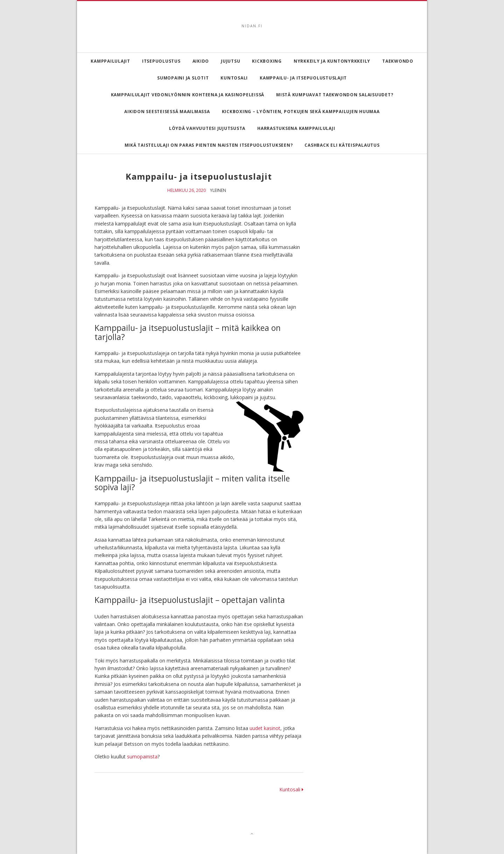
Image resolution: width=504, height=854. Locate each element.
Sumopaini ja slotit (183, 78)
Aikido (201, 61)
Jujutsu (230, 61)
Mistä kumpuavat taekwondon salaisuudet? (335, 95)
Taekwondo (398, 61)
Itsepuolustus (161, 61)
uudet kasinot (265, 728)
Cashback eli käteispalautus (342, 145)
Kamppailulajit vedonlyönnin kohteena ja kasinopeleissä (188, 95)
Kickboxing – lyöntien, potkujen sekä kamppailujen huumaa (301, 112)
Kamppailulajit (110, 61)
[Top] (252, 834)
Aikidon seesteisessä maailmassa (167, 112)
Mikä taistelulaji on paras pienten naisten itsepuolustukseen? (209, 145)
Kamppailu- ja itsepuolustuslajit (303, 78)
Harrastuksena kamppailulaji (296, 128)
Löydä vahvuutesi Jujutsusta (207, 128)
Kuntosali (234, 78)
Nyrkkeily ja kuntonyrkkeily (332, 61)
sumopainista (142, 756)
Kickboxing (267, 61)
